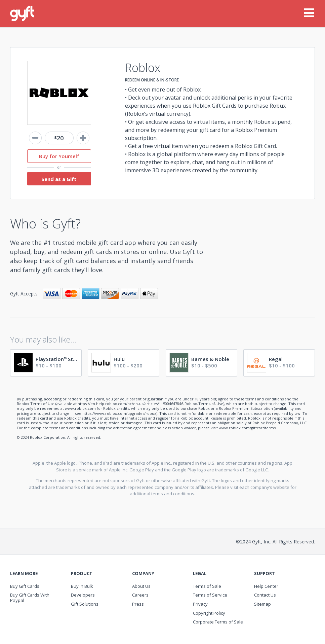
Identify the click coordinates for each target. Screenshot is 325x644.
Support (265, 574)
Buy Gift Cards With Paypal (30, 598)
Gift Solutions (85, 604)
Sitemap (262, 604)
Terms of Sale (207, 586)
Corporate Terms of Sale (218, 622)
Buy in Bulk (82, 586)
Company (143, 574)
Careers (140, 595)
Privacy (200, 604)
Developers (83, 595)
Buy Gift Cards (25, 586)
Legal (200, 574)
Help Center (266, 586)
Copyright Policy (209, 613)
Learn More (24, 574)
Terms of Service (210, 595)
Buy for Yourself (59, 156)
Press (138, 604)
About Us (141, 586)
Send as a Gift (59, 179)
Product (82, 574)
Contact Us (265, 595)
